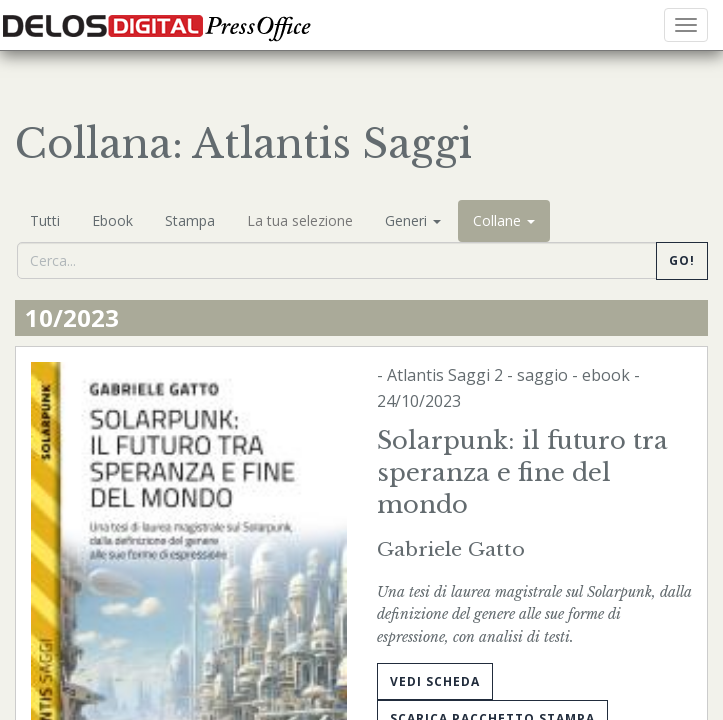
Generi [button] (413, 220)
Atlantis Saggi (438, 375)
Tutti (45, 220)
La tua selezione (300, 220)
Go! (682, 260)
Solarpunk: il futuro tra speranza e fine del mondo (522, 472)
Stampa (190, 220)
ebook (606, 375)
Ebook (112, 220)
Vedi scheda (435, 681)
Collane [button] (504, 220)
